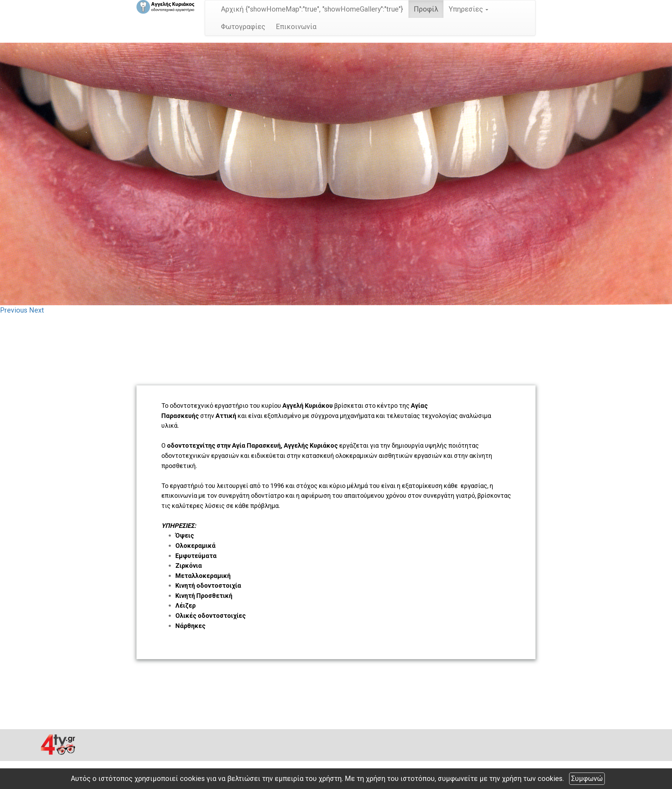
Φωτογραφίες (243, 27)
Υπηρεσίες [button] (468, 9)
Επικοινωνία (296, 27)
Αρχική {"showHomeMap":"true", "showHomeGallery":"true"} (312, 9)
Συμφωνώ (587, 778)
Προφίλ (426, 9)
